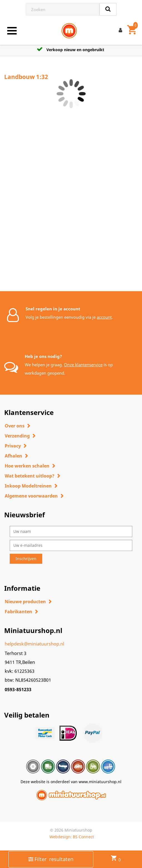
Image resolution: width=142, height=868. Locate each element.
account (104, 317)
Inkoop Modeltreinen (28, 486)
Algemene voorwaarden (31, 496)
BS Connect (83, 837)
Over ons (15, 426)
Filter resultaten (51, 859)
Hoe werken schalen (27, 466)
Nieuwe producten (25, 602)
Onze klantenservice (83, 365)
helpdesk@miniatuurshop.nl (34, 644)
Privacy (13, 446)
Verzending (17, 436)
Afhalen (13, 456)
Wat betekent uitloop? (30, 476)
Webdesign (60, 837)
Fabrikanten (18, 612)
